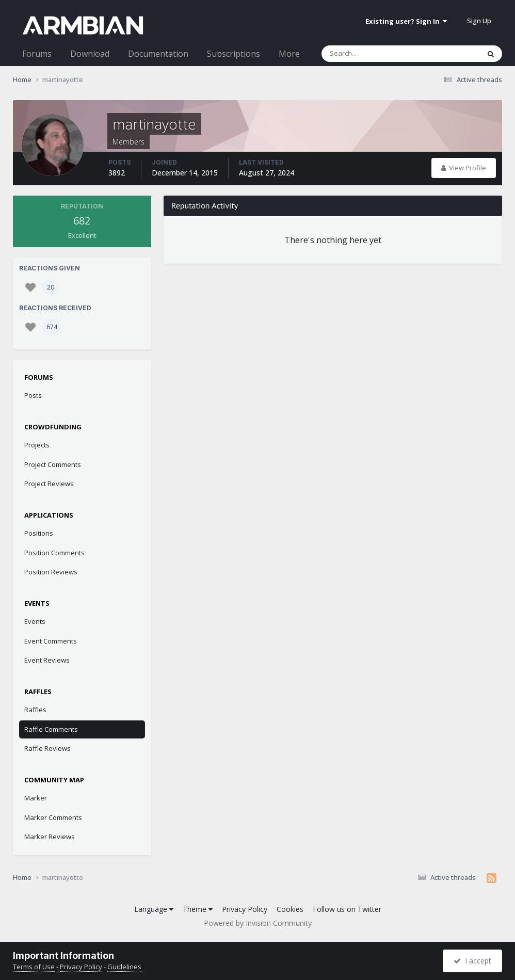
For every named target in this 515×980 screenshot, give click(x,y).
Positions (39, 533)
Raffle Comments (51, 729)
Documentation (158, 54)
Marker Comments (53, 817)
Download (90, 54)
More (289, 54)
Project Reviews (49, 484)
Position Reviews (51, 572)
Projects (37, 445)
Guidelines (124, 967)
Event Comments (51, 641)
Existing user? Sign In (406, 21)
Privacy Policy (245, 909)
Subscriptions (234, 54)
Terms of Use (34, 967)
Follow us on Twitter (347, 909)
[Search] (374, 54)
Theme (198, 909)
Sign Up (479, 21)
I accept (472, 961)
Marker (36, 798)
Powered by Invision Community (258, 923)
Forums (37, 54)
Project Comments (53, 464)
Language (154, 909)
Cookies (290, 909)
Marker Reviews (50, 837)
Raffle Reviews (47, 748)
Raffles (35, 710)
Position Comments (54, 553)
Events (35, 621)
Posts (33, 395)
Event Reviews (47, 660)
